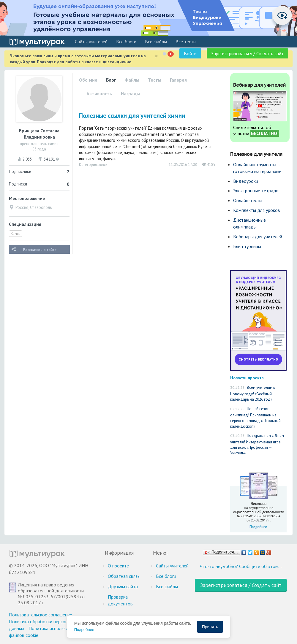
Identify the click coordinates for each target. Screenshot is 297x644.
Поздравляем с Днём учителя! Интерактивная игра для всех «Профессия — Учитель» (257, 444)
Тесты (155, 80)
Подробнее (84, 630)
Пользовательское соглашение (41, 615)
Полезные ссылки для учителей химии (132, 116)
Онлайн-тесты (248, 200)
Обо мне (88, 80)
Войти (190, 53)
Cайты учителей (91, 42)
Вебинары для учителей (258, 237)
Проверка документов (120, 600)
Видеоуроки (246, 181)
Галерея (178, 80)
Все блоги (126, 42)
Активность (99, 93)
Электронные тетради (256, 191)
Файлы (132, 80)
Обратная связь (124, 576)
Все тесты (186, 42)
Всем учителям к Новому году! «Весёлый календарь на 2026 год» (253, 393)
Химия (16, 234)
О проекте (118, 566)
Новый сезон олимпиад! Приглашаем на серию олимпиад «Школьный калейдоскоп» (255, 418)
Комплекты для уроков (257, 210)
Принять (210, 627)
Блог (111, 80)
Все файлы (156, 42)
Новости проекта (247, 378)
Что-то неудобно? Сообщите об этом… (241, 566)
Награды (130, 93)
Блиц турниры (247, 246)
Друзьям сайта (123, 586)
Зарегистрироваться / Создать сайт (247, 53)
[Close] (156, 56)
